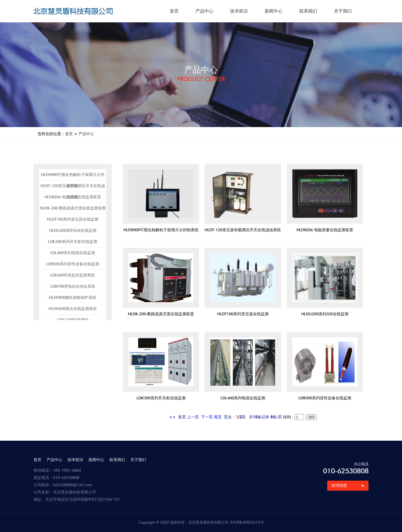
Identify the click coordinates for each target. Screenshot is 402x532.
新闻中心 (274, 11)
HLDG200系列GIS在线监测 (73, 231)
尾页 (218, 417)
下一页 (207, 417)
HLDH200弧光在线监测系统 (73, 309)
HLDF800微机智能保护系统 (73, 298)
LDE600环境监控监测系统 (73, 275)
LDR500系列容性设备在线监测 (73, 264)
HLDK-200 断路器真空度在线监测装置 (73, 208)
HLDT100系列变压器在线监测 (73, 219)
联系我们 (308, 11)
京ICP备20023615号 (247, 522)
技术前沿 (239, 11)
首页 (174, 11)
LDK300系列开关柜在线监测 (73, 242)
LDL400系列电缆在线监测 (73, 253)
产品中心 (204, 11)
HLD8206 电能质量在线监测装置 (73, 197)
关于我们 (343, 11)
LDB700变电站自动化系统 (73, 286)
